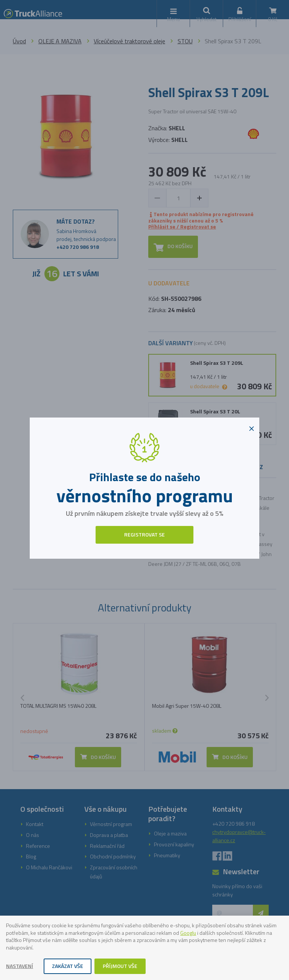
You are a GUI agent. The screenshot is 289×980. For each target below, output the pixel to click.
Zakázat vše (68, 966)
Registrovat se (144, 534)
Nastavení (20, 966)
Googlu (188, 933)
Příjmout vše (120, 966)
